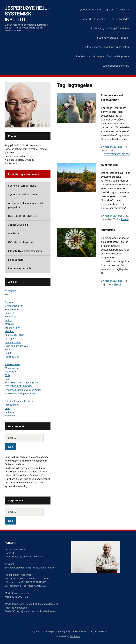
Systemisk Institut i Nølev (23, 194)
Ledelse (9, 353)
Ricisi (8, 375)
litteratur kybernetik (20, 268)
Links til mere (16, 260)
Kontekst (10, 313)
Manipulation (12, 368)
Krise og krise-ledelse (16, 346)
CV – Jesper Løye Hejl (21, 242)
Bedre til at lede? (120, 19)
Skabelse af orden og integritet (21, 382)
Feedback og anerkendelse (19, 401)
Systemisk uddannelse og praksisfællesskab (104, 10)
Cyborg (9, 302)
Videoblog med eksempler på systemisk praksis (102, 56)
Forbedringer (12, 405)
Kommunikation (13, 342)
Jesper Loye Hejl (18, 225)
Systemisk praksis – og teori (113, 38)
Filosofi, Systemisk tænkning (25, 251)
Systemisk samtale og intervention (23, 390)
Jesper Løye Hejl (113, 147)
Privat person (12, 357)
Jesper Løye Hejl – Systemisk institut (28, 14)
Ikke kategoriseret (15, 335)
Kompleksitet (12, 309)
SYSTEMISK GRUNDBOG (117, 154)
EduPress (75, 636)
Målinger (10, 324)
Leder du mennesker (94, 19)
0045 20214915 (20, 597)
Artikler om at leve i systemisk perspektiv (26, 205)
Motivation (11, 416)
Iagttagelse (108, 230)
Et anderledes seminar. (116, 66)
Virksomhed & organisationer (20, 393)
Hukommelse (109, 165)
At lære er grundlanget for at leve (110, 28)
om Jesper (14, 233)
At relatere (11, 291)
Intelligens (10, 339)
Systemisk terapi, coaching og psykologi (106, 47)
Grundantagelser (14, 306)
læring (8, 320)
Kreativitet (10, 317)
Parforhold (10, 372)
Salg (7, 379)
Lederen (9, 412)
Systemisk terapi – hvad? (23, 186)
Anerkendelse (12, 364)
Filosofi (125, 219)
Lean (7, 408)
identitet (9, 331)
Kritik (8, 349)
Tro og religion (12, 328)
